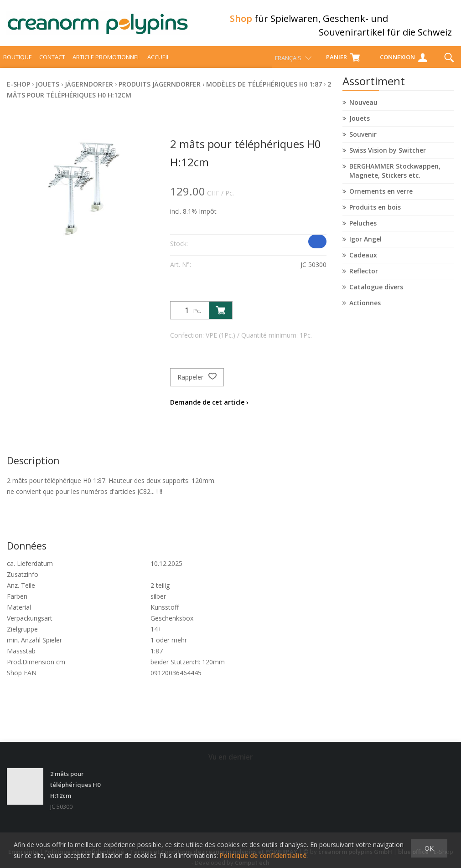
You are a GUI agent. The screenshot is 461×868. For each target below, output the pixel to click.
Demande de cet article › (209, 407)
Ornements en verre (381, 196)
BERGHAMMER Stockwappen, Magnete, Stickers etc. (395, 176)
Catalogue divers (376, 292)
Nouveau (363, 107)
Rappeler (197, 382)
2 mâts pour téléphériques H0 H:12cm (75, 781)
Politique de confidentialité (263, 855)
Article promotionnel (106, 62)
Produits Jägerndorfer (160, 89)
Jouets (360, 123)
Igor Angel (365, 244)
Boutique (18, 62)
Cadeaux (363, 260)
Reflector (364, 276)
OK (429, 848)
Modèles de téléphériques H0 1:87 (264, 89)
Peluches (363, 228)
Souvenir (363, 139)
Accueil (158, 62)
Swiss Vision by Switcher (388, 155)
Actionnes (365, 308)
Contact (52, 62)
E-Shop (18, 89)
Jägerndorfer (89, 89)
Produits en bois (375, 212)
